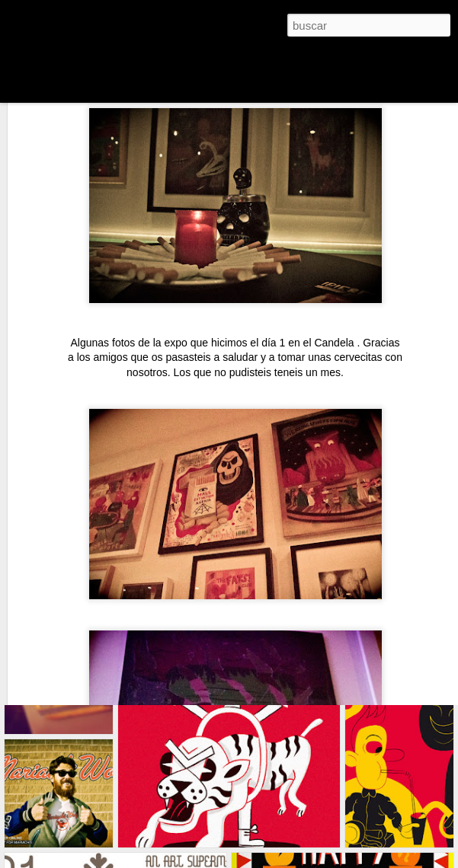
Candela (335, 251)
